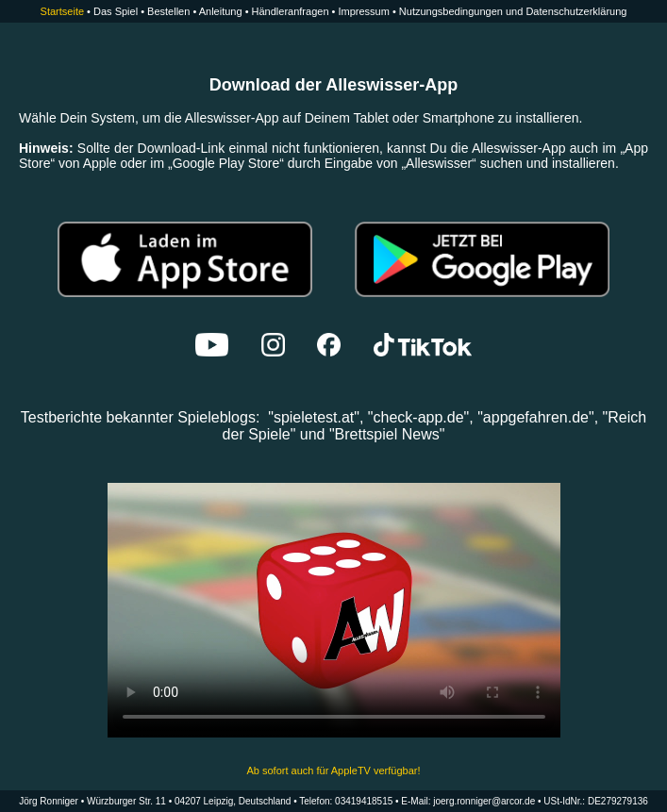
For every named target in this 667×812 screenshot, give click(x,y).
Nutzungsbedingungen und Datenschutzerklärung (513, 11)
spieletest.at (314, 417)
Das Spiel (116, 11)
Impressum (363, 11)
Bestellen (168, 11)
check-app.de (419, 417)
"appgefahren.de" (535, 417)
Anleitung (221, 11)
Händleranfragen (291, 11)
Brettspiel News (387, 434)
